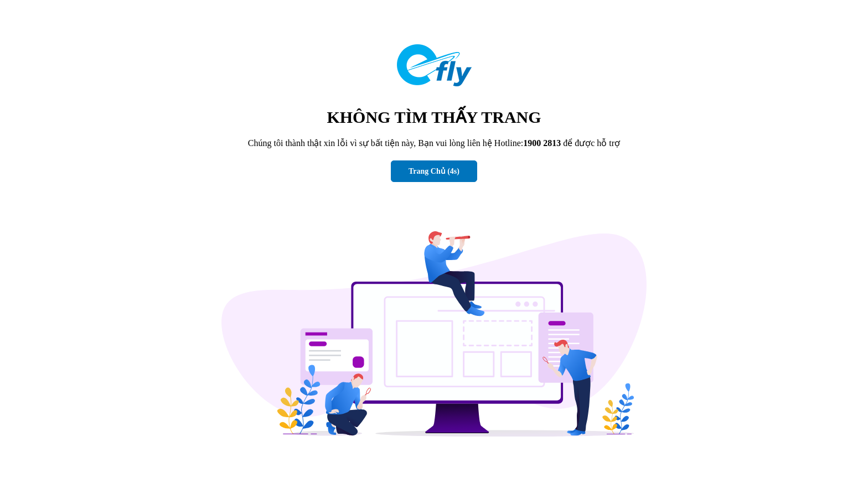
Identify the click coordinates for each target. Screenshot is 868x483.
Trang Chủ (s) (434, 171)
